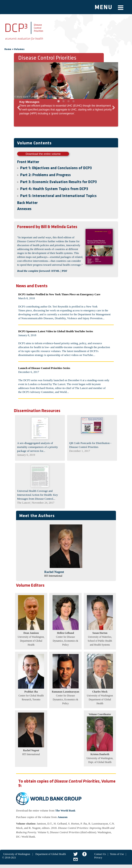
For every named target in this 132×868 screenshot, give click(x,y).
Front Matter (28, 162)
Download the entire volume (43, 154)
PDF (65, 271)
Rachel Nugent (54, 572)
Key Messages (29, 102)
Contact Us (100, 854)
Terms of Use (117, 854)
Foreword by (29, 227)
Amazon (63, 817)
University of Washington (17, 854)
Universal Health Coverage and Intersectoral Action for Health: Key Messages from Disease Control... (38, 495)
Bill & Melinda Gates (47, 227)
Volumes (19, 49)
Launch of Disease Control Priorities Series (44, 368)
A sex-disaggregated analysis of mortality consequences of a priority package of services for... (38, 447)
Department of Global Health (51, 854)
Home (8, 49)
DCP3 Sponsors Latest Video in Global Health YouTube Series (56, 331)
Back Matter (27, 203)
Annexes (24, 209)
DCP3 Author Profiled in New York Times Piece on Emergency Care (59, 294)
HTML (55, 271)
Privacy (98, 858)
